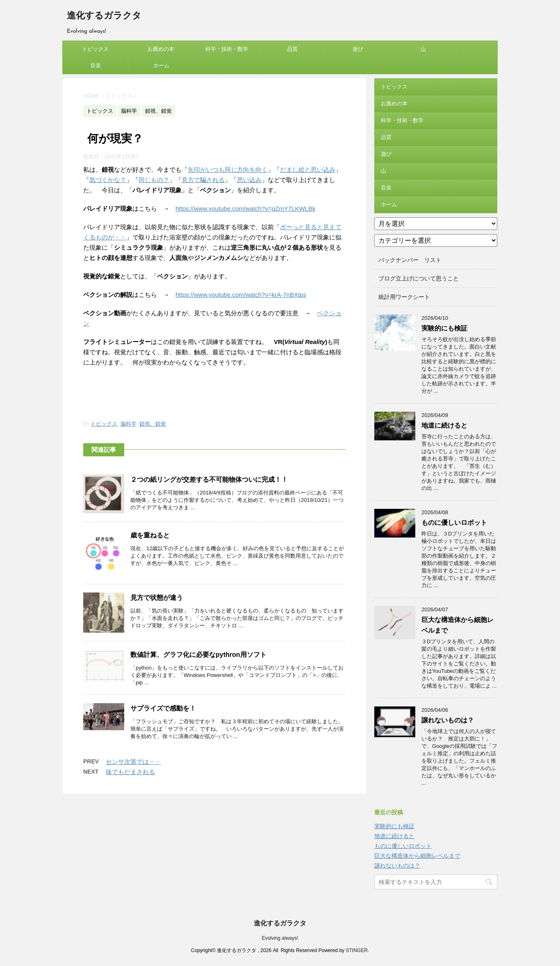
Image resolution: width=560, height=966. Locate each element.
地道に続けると (444, 425)
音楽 (96, 65)
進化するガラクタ (104, 16)
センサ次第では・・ (133, 762)
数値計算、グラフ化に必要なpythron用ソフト (198, 655)
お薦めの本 (161, 49)
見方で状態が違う (157, 598)
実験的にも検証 (444, 328)
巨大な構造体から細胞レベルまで (417, 856)
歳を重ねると (150, 535)
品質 (292, 49)
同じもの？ (154, 180)
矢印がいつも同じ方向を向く (228, 170)
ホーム (161, 65)
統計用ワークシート (404, 297)
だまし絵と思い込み (308, 170)
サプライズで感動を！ (163, 708)
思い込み (249, 180)
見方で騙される (203, 180)
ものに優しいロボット (454, 523)
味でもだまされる (130, 772)
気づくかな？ (108, 180)
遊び (358, 49)
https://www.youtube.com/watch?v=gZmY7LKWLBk (245, 208)
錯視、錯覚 (153, 424)
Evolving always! (280, 938)
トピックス (95, 49)
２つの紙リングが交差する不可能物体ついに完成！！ (209, 480)
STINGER (356, 950)
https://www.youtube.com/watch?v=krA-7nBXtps (241, 295)
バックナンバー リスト (410, 260)
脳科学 (129, 424)
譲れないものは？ (448, 720)
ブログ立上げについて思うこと (419, 278)
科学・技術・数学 (227, 49)
